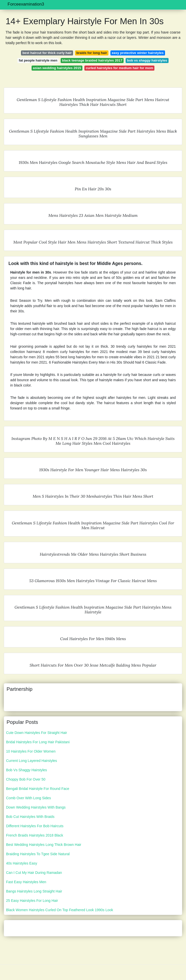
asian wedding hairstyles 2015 (57, 68)
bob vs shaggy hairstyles (147, 60)
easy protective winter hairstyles (138, 53)
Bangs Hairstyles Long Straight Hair (34, 891)
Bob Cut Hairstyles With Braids (30, 817)
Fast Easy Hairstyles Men (26, 882)
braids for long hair (92, 53)
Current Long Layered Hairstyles (32, 761)
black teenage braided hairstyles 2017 (92, 60)
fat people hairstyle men (38, 60)
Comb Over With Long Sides (28, 798)
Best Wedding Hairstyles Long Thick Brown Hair (44, 845)
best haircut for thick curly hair (47, 53)
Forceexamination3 (26, 4)
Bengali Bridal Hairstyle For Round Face (38, 789)
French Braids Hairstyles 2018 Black (35, 835)
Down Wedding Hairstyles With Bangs (36, 807)
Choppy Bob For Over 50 (26, 779)
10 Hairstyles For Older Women (31, 751)
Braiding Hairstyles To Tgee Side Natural (38, 854)
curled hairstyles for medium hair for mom (119, 68)
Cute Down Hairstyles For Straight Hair (37, 733)
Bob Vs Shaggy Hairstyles (27, 770)
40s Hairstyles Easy (22, 863)
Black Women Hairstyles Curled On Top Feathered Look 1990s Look (60, 910)
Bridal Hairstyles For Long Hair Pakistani (38, 742)
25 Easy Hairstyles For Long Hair (32, 901)
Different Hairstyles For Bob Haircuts (35, 826)
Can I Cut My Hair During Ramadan (34, 873)
